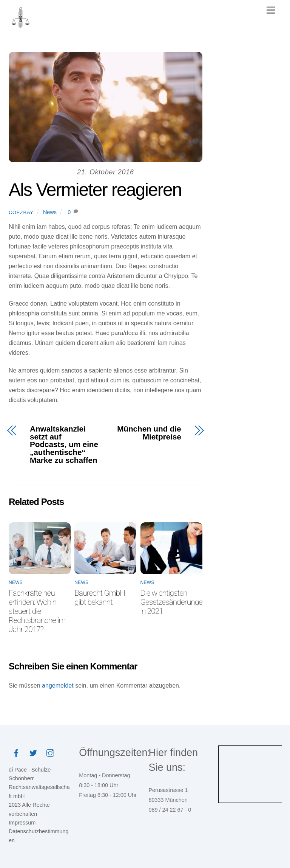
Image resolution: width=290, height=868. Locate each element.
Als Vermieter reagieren (95, 190)
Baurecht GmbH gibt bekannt (100, 598)
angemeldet (58, 686)
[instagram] (50, 753)
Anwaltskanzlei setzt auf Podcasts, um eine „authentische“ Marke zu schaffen (64, 445)
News (50, 212)
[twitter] (33, 753)
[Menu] (271, 10)
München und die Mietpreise (149, 433)
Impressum (22, 823)
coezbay (21, 212)
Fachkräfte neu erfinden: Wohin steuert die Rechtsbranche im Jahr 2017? (37, 611)
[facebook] (16, 753)
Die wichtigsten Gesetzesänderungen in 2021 (174, 602)
